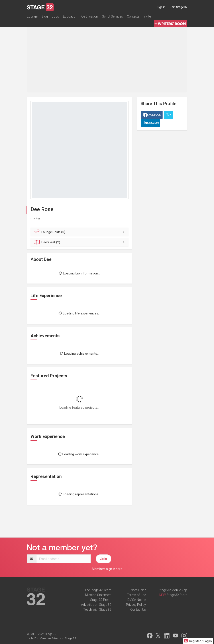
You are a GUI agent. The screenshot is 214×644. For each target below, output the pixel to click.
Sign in (161, 7)
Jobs (55, 16)
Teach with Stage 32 (97, 610)
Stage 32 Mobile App (173, 590)
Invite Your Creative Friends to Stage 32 (51, 638)
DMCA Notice (137, 600)
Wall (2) (80, 242)
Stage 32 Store (177, 595)
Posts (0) (80, 232)
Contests (133, 16)
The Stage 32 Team (98, 590)
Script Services (112, 16)
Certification (90, 16)
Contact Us (138, 610)
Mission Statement (98, 595)
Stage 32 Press (101, 600)
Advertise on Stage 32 (96, 605)
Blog (45, 16)
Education (70, 16)
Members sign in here (107, 569)
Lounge (32, 16)
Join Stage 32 (179, 7)
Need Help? (138, 590)
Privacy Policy (136, 605)
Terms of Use (136, 595)
